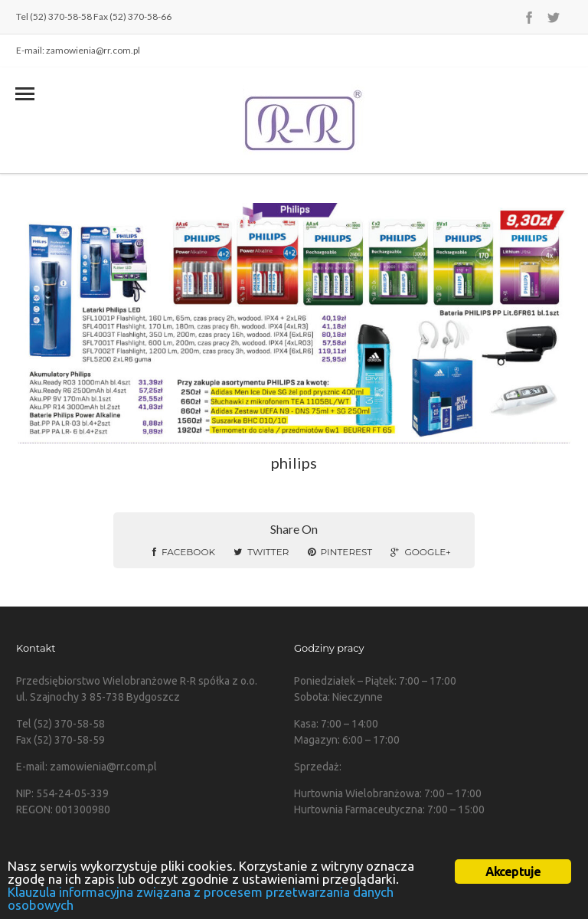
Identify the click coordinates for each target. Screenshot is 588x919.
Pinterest (340, 552)
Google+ (420, 552)
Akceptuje (513, 872)
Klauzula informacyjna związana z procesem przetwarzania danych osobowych (201, 898)
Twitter (261, 552)
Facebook (184, 552)
